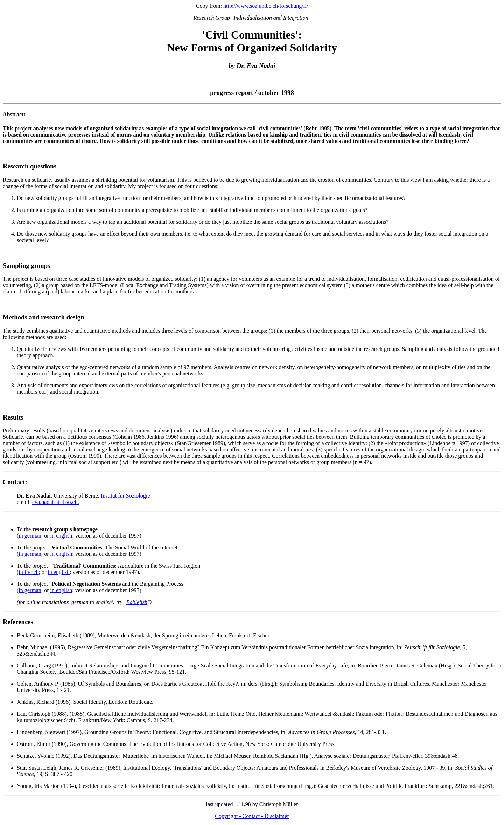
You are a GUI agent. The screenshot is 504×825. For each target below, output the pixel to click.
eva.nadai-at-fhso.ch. (56, 502)
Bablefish (137, 602)
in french (29, 572)
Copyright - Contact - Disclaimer (252, 816)
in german (30, 536)
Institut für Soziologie (125, 496)
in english (61, 536)
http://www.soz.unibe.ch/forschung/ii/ (266, 6)
